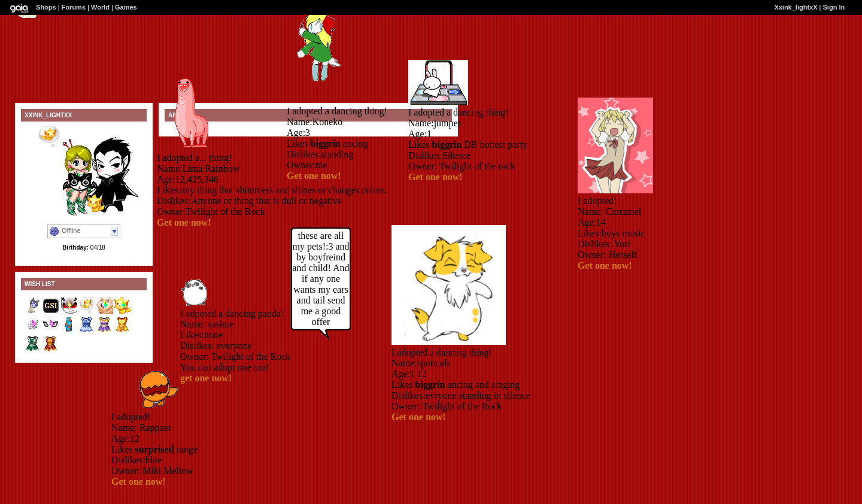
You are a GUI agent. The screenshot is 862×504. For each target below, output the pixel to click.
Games (126, 7)
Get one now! (184, 222)
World (100, 7)
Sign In (834, 7)
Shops (46, 7)
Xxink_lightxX (796, 7)
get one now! (206, 378)
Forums (74, 7)
